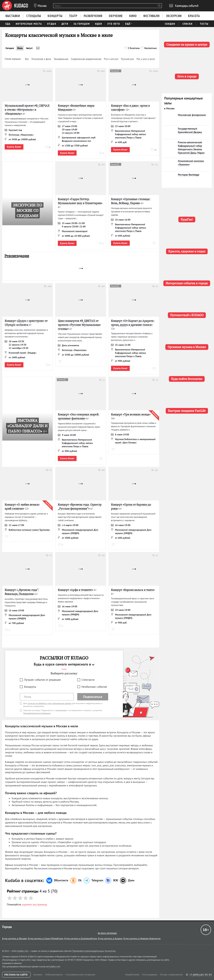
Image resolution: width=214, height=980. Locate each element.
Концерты (30, 687)
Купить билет (14, 147)
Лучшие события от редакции (42, 680)
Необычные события (94, 687)
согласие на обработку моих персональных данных (50, 703)
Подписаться (93, 697)
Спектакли (88, 680)
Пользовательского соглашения (37, 713)
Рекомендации (17, 256)
